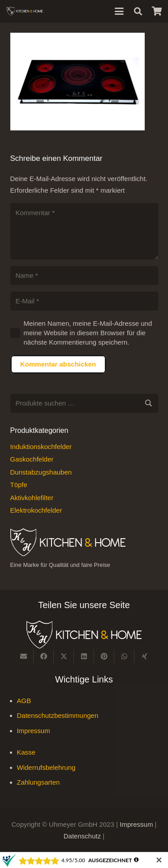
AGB (24, 701)
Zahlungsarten (39, 782)
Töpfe (19, 485)
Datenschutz (83, 836)
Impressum (34, 731)
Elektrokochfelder (36, 510)
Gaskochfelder (32, 459)
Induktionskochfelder (41, 447)
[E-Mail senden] (24, 656)
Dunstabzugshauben (41, 472)
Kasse (26, 752)
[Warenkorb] (157, 11)
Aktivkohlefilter (32, 498)
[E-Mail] (84, 301)
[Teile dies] (44, 656)
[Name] (84, 276)
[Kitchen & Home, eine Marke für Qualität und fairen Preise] (25, 11)
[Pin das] (104, 656)
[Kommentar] (84, 231)
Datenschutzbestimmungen (58, 715)
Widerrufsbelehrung (46, 767)
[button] (119, 11)
